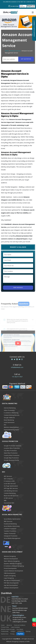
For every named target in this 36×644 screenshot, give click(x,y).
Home (7, 51)
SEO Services (8, 476)
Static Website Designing (12, 561)
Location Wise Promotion (12, 448)
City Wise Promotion (10, 451)
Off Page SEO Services (11, 488)
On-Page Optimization (11, 486)
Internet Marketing (10, 408)
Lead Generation (9, 422)
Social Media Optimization (12, 519)
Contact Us (20, 631)
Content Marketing (10, 493)
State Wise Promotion (11, 453)
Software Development (11, 588)
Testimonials (5, 631)
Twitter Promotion (10, 533)
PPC (5, 425)
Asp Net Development (11, 585)
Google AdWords (9, 418)
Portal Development (10, 568)
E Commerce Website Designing (14, 566)
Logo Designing (9, 578)
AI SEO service (8, 498)
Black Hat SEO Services (11, 496)
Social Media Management (12, 538)
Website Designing (10, 556)
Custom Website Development (13, 571)
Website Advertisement (11, 427)
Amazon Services (15, 51)
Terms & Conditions (20, 625)
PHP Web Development (11, 583)
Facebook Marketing (10, 524)
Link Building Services (11, 491)
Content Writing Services (12, 415)
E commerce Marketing (11, 413)
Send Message (18, 288)
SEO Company (8, 479)
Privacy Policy (5, 627)
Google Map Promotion (11, 458)
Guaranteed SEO (9, 503)
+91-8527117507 (17, 377)
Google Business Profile (12, 460)
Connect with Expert (34, 29)
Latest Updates (15, 627)
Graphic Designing (10, 576)
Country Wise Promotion (12, 455)
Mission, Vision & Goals (8, 629)
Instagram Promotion (11, 536)
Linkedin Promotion (10, 529)
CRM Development (10, 573)
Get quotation (26, 59)
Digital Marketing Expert (12, 430)
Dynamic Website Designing (13, 564)
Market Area (5, 634)
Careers (13, 631)
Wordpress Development (12, 580)
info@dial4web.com (17, 367)
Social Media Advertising (12, 526)
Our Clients (20, 629)
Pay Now (20, 634)
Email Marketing (9, 420)
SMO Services (8, 521)
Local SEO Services (10, 484)
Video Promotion (9, 410)
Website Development (11, 559)
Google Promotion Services (13, 446)
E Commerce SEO (9, 481)
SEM (5, 501)
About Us (9, 625)
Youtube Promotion (10, 531)
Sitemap (28, 631)
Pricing (12, 634)
